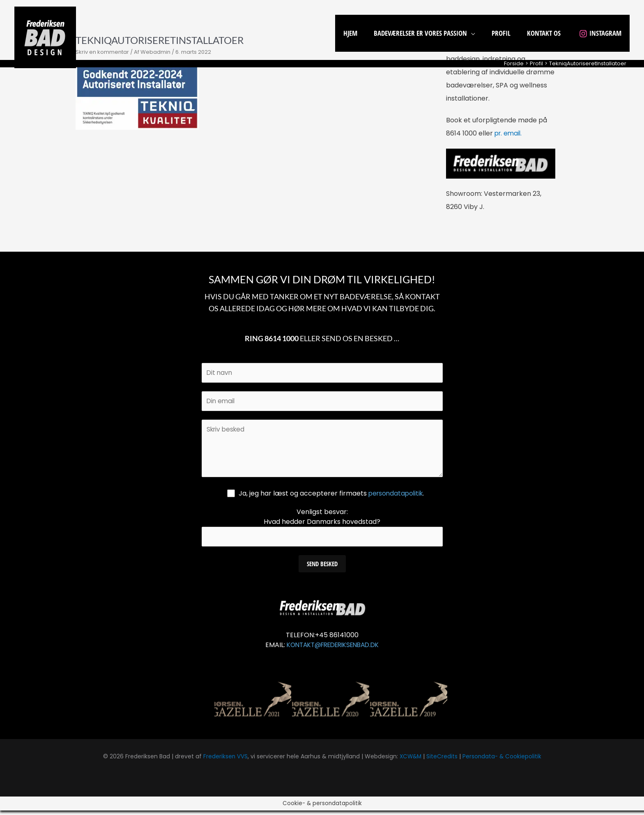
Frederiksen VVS (224, 761)
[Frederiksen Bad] (45, 37)
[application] (480, 33)
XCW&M (410, 761)
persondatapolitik (396, 497)
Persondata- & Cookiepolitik (503, 761)
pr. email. (509, 133)
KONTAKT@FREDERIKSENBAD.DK (333, 649)
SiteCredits (442, 761)
